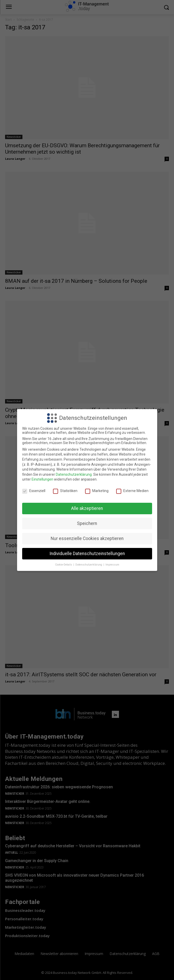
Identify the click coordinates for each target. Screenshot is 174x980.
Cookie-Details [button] (64, 565)
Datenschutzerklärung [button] (89, 565)
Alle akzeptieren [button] (87, 508)
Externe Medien (132, 491)
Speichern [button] (87, 523)
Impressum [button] (112, 565)
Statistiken (65, 491)
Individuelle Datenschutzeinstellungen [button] (87, 554)
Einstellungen (42, 479)
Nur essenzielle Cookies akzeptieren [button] (87, 538)
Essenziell (34, 491)
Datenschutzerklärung (74, 474)
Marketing (97, 491)
